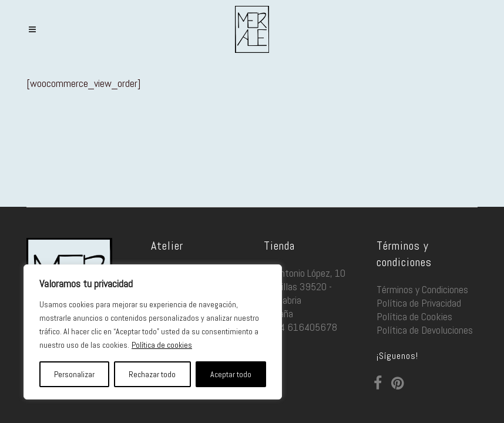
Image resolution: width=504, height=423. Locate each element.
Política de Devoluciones (425, 330)
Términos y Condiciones (422, 289)
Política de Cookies (414, 316)
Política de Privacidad (419, 303)
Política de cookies (162, 345)
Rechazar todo (152, 374)
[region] (153, 332)
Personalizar (74, 374)
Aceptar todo (231, 374)
